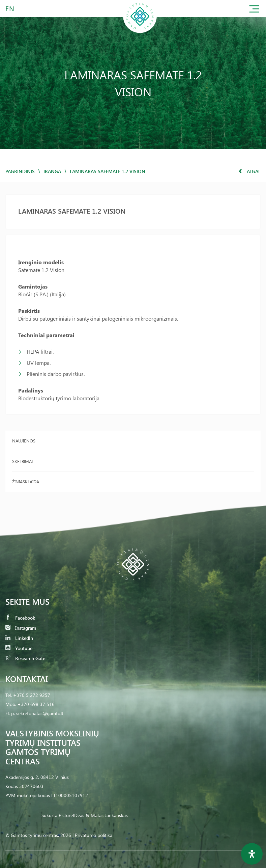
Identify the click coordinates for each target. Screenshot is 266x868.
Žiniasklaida (26, 481)
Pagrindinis (20, 171)
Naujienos (24, 441)
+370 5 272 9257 (32, 695)
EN (10, 8)
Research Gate (25, 658)
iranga (52, 171)
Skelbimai (22, 461)
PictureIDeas (71, 815)
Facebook (20, 618)
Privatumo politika (94, 835)
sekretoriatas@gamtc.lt (40, 713)
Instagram (21, 628)
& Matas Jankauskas (107, 815)
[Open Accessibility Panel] (252, 854)
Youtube (19, 648)
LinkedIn (19, 638)
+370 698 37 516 (36, 704)
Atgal (250, 171)
